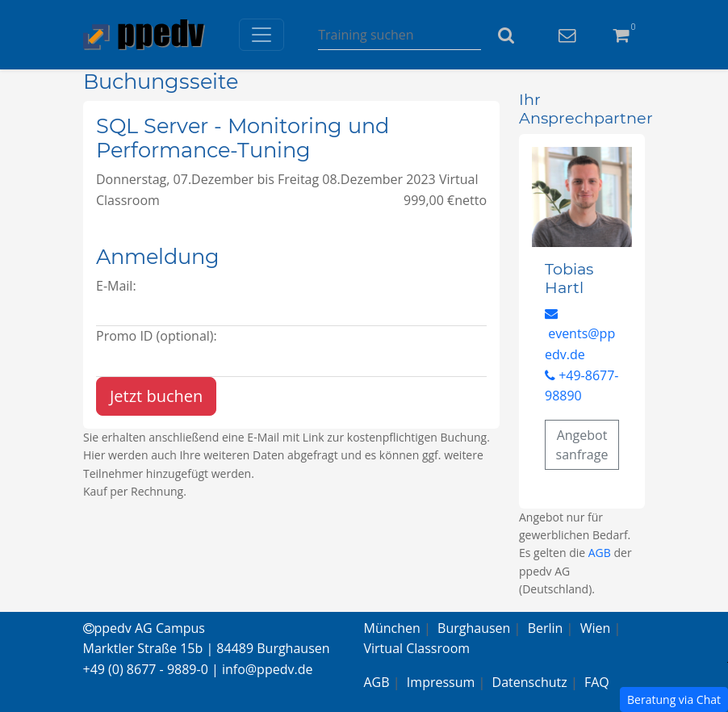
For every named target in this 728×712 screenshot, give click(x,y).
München (392, 628)
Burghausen (474, 628)
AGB (600, 553)
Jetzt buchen (156, 396)
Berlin (546, 628)
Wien (596, 628)
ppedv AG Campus (144, 628)
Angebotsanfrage (582, 445)
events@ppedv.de (580, 335)
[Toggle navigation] (261, 35)
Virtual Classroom (417, 648)
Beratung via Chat (674, 699)
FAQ (597, 682)
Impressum (441, 682)
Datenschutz (530, 682)
